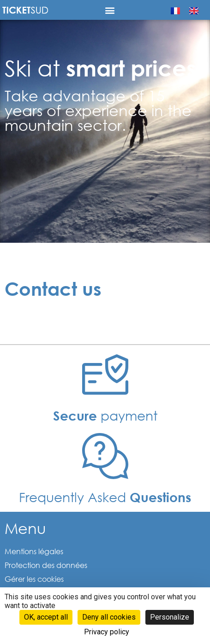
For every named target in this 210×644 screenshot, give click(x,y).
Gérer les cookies (34, 579)
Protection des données (46, 565)
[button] (110, 10)
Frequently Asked (105, 497)
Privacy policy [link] (107, 632)
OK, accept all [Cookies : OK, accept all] (46, 617)
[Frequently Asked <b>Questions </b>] (105, 456)
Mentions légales (34, 551)
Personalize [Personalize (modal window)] (170, 617)
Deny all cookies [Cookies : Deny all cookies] (109, 617)
